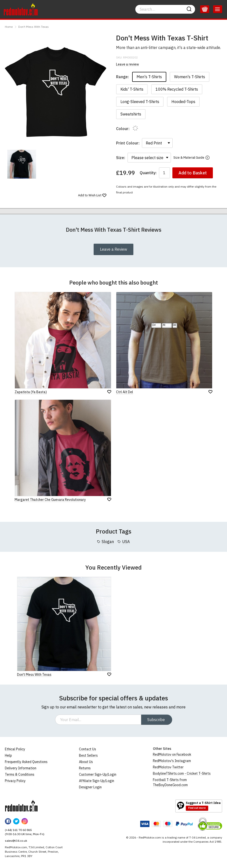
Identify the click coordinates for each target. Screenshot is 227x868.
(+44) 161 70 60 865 (18, 830)
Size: (121, 158)
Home (9, 27)
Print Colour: (128, 143)
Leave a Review (113, 249)
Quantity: (148, 173)
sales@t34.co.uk (16, 841)
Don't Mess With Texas (34, 27)
